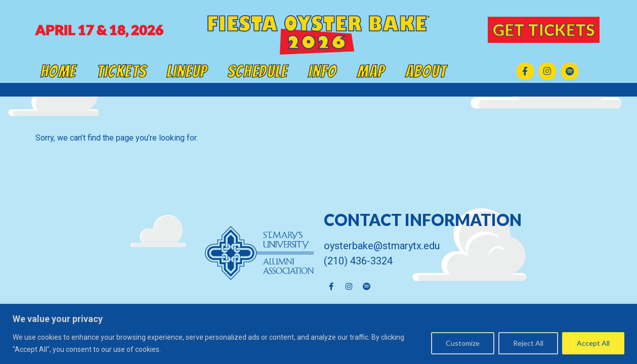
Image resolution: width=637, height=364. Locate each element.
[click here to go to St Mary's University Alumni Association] (175, 253)
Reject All (528, 343)
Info (323, 71)
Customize (463, 343)
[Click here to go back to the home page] (318, 35)
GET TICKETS (543, 30)
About (426, 71)
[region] (318, 334)
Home (58, 71)
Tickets (121, 71)
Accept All (593, 343)
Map (371, 71)
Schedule (258, 71)
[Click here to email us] (463, 246)
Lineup (187, 71)
